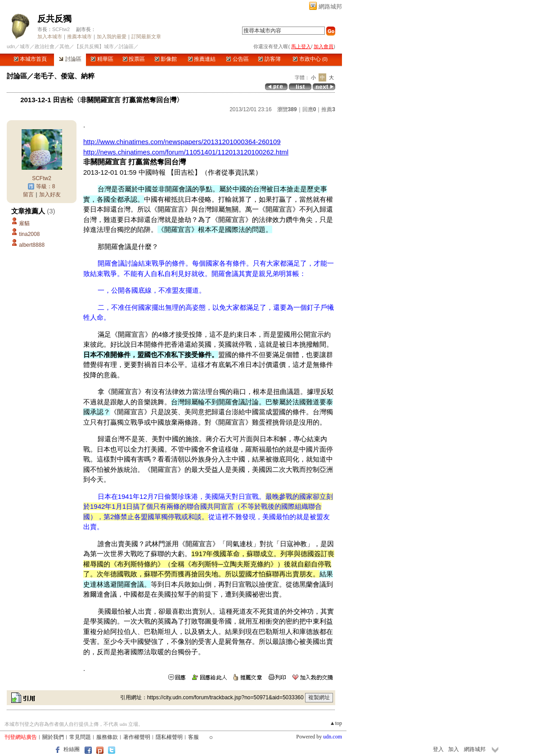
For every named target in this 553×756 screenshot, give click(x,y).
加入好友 (50, 195)
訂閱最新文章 (146, 36)
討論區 (70, 59)
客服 (193, 737)
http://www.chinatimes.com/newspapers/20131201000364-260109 (182, 142)
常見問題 (80, 737)
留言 (28, 195)
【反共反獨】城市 (94, 46)
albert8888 (32, 245)
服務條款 (107, 737)
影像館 (166, 59)
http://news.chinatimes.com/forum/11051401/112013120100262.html (186, 152)
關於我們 (53, 737)
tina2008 (29, 234)
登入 (438, 749)
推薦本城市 (79, 36)
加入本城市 (50, 36)
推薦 (328, 109)
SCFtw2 (61, 29)
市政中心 (310, 59)
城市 (25, 46)
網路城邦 (330, 7)
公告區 (237, 59)
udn (11, 46)
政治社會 (45, 46)
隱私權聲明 (169, 737)
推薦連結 (202, 59)
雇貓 (24, 223)
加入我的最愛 (112, 36)
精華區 (102, 59)
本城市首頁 (30, 59)
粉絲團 (72, 749)
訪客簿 (269, 59)
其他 (64, 46)
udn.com (333, 737)
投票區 (134, 59)
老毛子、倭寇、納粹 (64, 76)
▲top (336, 723)
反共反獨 (54, 19)
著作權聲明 (137, 737)
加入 (454, 749)
